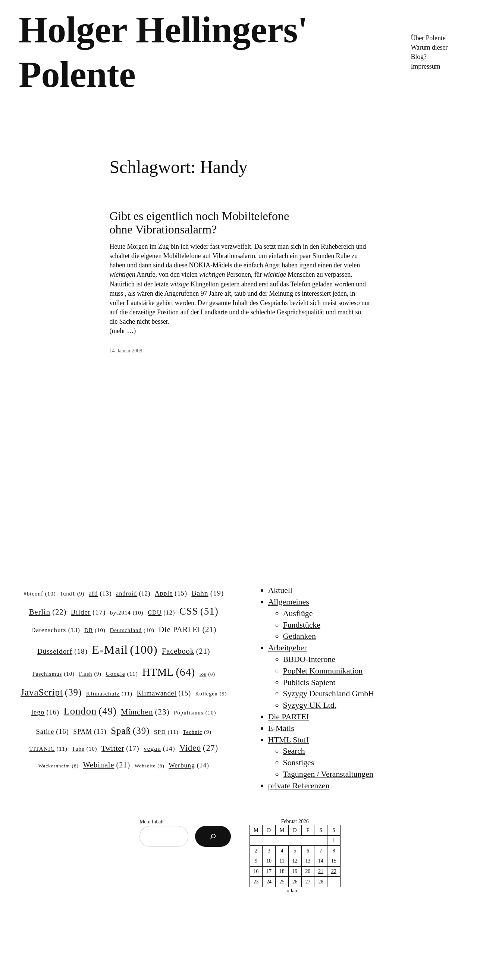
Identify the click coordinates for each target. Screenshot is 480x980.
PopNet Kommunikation (323, 671)
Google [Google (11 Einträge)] (122, 674)
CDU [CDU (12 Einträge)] (161, 613)
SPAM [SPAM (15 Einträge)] (90, 732)
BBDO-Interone (309, 659)
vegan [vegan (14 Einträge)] (159, 749)
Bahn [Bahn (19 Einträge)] (208, 593)
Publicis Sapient (309, 682)
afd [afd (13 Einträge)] (100, 594)
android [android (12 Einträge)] (133, 594)
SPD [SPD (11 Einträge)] (166, 732)
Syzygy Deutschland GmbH (329, 693)
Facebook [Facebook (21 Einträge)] (186, 651)
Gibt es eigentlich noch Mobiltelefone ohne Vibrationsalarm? (200, 223)
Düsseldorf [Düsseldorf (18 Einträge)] (62, 651)
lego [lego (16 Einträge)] (45, 712)
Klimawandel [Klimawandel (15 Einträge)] (164, 694)
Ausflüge (298, 613)
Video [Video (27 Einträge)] (199, 748)
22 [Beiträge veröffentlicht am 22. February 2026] (334, 871)
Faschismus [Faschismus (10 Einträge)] (54, 674)
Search (294, 751)
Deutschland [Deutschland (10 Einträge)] (132, 631)
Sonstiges (299, 762)
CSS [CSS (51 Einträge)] (199, 611)
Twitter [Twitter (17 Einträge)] (120, 748)
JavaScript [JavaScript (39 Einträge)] (51, 692)
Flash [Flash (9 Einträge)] (90, 674)
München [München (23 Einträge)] (145, 712)
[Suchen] (213, 836)
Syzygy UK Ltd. (310, 705)
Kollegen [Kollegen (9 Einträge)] (211, 694)
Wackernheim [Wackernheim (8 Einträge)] (59, 766)
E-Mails (281, 728)
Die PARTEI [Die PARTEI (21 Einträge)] (187, 630)
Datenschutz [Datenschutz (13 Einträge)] (56, 630)
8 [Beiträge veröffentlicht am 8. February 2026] (334, 851)
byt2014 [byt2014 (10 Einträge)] (127, 613)
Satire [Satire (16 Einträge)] (53, 732)
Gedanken (299, 636)
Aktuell (280, 590)
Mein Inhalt (152, 822)
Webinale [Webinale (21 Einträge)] (107, 765)
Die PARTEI (289, 717)
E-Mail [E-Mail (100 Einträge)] (125, 650)
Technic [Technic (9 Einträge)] (197, 732)
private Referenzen (299, 786)
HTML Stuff (289, 740)
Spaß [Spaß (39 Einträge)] (130, 731)
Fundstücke (302, 625)
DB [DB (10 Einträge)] (95, 631)
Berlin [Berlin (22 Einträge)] (48, 612)
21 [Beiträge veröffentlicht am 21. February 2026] (321, 871)
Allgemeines (289, 602)
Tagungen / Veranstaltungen (328, 774)
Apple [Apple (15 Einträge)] (171, 594)
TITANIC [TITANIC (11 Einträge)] (48, 749)
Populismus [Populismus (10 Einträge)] (195, 713)
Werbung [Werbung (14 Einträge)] (189, 765)
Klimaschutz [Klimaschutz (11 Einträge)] (109, 693)
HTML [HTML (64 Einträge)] (169, 672)
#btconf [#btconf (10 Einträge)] (40, 594)
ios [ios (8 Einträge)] (207, 674)
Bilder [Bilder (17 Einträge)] (88, 612)
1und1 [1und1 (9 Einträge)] (72, 594)
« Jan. (292, 891)
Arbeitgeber (288, 648)
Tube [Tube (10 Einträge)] (85, 749)
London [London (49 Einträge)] (90, 711)
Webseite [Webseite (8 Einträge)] (150, 766)
